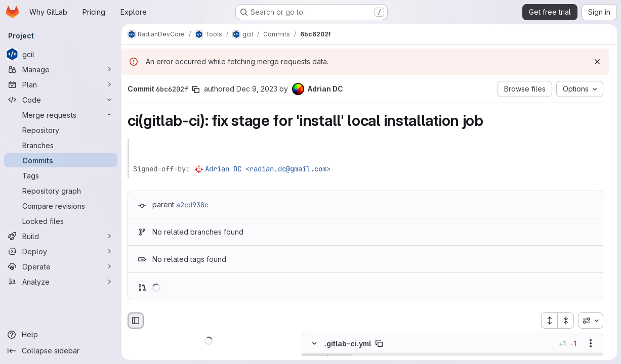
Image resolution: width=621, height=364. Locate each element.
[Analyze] (61, 282)
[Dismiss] (597, 62)
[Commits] (61, 160)
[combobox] (591, 321)
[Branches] (61, 145)
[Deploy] (61, 251)
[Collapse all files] (566, 321)
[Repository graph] (61, 191)
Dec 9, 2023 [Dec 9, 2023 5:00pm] (257, 89)
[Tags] (61, 175)
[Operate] (61, 266)
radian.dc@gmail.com (288, 169)
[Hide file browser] (136, 321)
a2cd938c (192, 205)
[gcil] (61, 54)
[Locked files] (61, 221)
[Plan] (61, 84)
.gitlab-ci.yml (348, 344)
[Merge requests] (61, 115)
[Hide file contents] (314, 344)
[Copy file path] (379, 344)
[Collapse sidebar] (61, 351)
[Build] (61, 236)
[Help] (61, 335)
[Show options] (591, 344)
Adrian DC (223, 169)
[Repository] (61, 130)
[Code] (61, 100)
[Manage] (61, 69)
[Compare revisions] (61, 206)
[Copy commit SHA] (196, 89)
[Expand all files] (549, 321)
